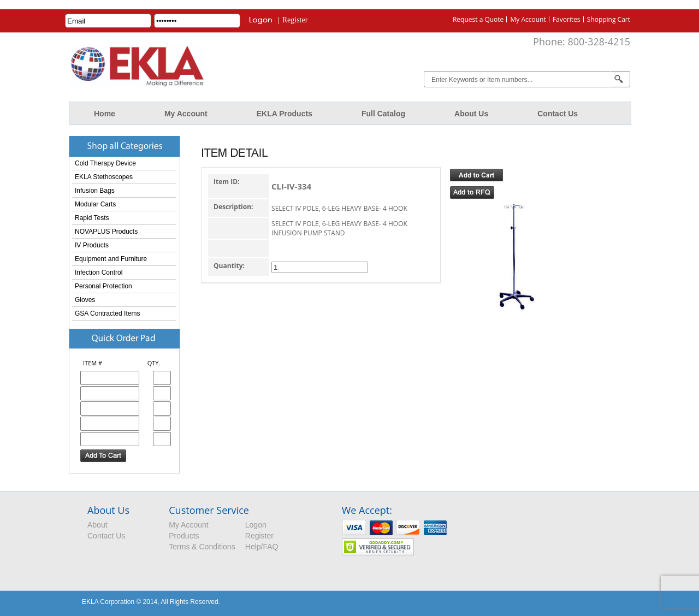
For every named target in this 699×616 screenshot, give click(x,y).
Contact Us (558, 114)
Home (105, 114)
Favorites (567, 19)
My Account (528, 19)
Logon (256, 525)
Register (295, 20)
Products (184, 536)
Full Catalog (383, 114)
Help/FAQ (262, 547)
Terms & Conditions (202, 547)
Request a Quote (478, 19)
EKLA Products (285, 114)
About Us (471, 114)
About (97, 525)
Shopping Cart (609, 19)
